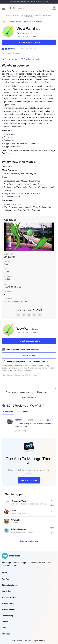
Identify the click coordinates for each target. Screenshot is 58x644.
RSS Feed (6, 634)
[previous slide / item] (6, 237)
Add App (6, 579)
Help (4, 628)
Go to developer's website (15, 302)
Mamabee (19, 420)
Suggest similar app (29, 541)
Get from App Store (29, 42)
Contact (5, 622)
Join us (45, 1)
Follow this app (10, 59)
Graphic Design (15, 22)
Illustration (27, 22)
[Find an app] (11, 8)
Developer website (30, 59)
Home (4, 22)
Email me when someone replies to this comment (27, 392)
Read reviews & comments (12, 53)
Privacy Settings (9, 609)
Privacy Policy (8, 603)
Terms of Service (9, 597)
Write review (29, 355)
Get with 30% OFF (29, 480)
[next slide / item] (52, 237)
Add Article (7, 591)
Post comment (29, 398)
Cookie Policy (8, 616)
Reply (25, 431)
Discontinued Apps (10, 585)
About (4, 573)
